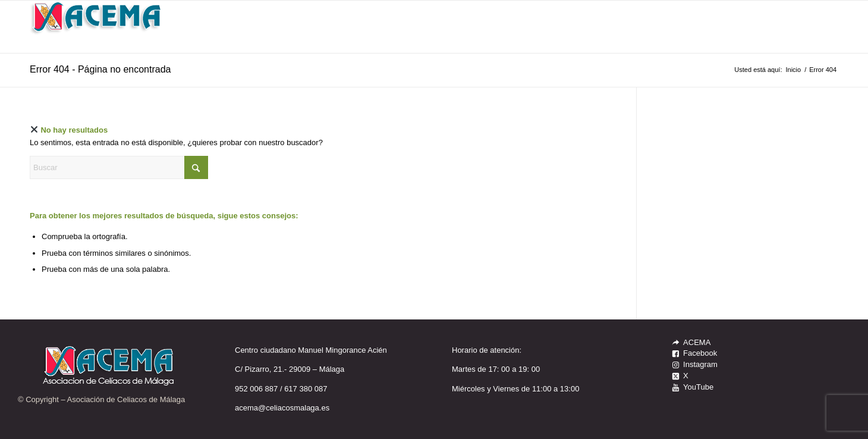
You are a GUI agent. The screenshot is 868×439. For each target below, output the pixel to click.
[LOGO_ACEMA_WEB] (97, 27)
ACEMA (697, 342)
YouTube (698, 387)
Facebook (700, 353)
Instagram (700, 364)
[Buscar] (119, 167)
